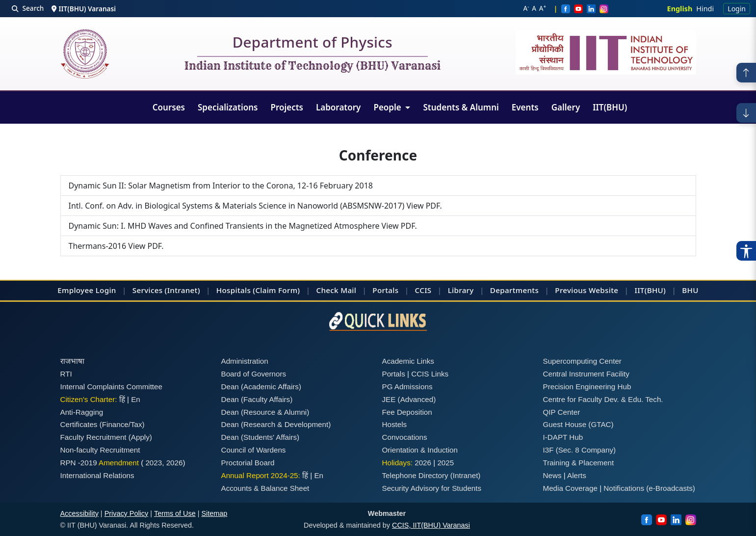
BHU (690, 290)
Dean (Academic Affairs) (261, 387)
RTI (66, 374)
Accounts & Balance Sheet (265, 488)
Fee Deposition (407, 412)
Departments (514, 290)
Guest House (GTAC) (578, 424)
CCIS (423, 290)
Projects (287, 107)
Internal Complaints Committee (112, 387)
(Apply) (140, 437)
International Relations (97, 475)
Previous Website (587, 290)
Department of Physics (313, 44)
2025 (445, 463)
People (388, 107)
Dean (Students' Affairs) (261, 437)
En (136, 399)
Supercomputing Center (582, 361)
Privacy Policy (127, 513)
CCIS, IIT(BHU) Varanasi (431, 525)
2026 (175, 463)
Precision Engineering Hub (587, 387)
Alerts (577, 475)
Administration (245, 361)
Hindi (705, 9)
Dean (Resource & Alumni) (265, 412)
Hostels (395, 424)
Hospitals (234, 290)
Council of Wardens (254, 450)
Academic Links (408, 361)
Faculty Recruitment (93, 437)
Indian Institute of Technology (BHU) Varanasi (313, 66)
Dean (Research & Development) (276, 424)
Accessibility (79, 513)
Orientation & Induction (420, 450)
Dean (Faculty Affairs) (257, 399)
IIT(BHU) (610, 107)
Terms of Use (175, 513)
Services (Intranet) (166, 290)
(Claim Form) (276, 290)
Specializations (228, 107)
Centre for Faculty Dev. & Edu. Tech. (603, 399)
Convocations (405, 437)
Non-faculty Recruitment (100, 450)
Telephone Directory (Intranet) (431, 475)
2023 (154, 463)
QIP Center (562, 412)
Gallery (566, 107)
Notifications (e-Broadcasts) (649, 488)
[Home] (85, 54)
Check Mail (337, 290)
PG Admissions (407, 387)
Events (525, 107)
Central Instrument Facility (586, 374)
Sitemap (214, 513)
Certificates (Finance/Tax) (103, 424)
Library (461, 290)
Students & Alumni (461, 107)
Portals (385, 290)
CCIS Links (430, 374)
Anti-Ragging (82, 412)
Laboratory (338, 107)
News (552, 475)
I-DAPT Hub (563, 437)
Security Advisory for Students (432, 488)
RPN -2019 (79, 463)
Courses (169, 107)
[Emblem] (606, 53)
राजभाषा (72, 361)
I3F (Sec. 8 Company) (580, 450)
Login (737, 9)
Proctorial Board (248, 463)
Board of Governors (254, 374)
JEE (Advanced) (409, 399)
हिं (122, 399)
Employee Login (87, 290)
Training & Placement (579, 463)
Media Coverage (570, 488)
